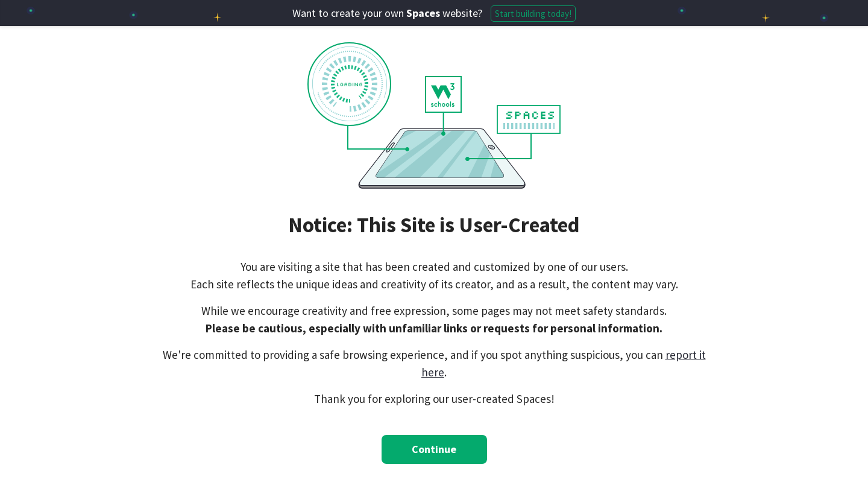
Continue (434, 449)
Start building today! (533, 14)
